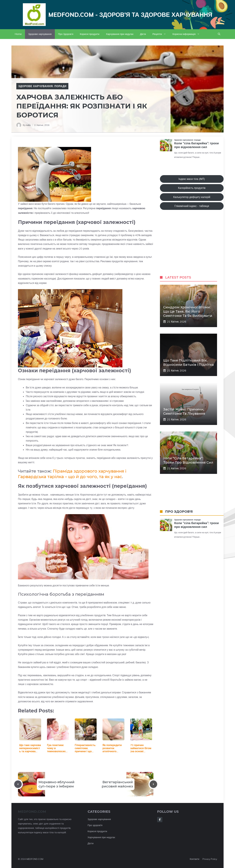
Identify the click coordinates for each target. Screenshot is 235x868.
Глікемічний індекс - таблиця (192, 206)
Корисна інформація (188, 34)
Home (18, 34)
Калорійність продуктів (192, 188)
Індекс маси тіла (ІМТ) (192, 179)
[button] (219, 34)
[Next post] (153, 784)
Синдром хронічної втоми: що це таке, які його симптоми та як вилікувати (188, 311)
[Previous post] (18, 784)
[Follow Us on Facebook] (160, 820)
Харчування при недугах (120, 34)
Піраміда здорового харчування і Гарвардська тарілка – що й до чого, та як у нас (72, 474)
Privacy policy (210, 859)
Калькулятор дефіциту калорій (192, 197)
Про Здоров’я (66, 34)
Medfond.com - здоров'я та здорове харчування (130, 15)
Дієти (143, 34)
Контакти (195, 859)
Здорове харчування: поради (42, 86)
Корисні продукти (90, 34)
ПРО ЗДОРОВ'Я (179, 512)
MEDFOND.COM (35, 859)
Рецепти (161, 34)
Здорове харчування (40, 34)
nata (28, 125)
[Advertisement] (192, 246)
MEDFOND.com (32, 812)
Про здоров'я (95, 825)
